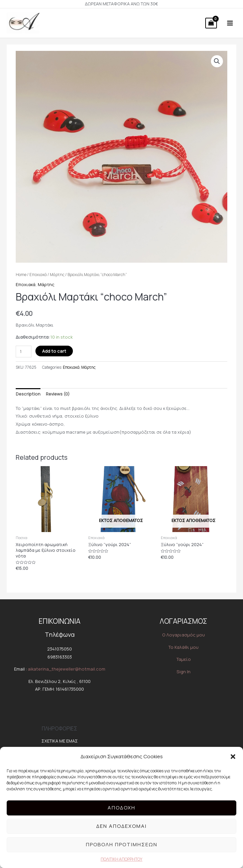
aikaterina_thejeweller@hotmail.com (67, 670)
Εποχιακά (38, 275)
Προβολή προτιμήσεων (122, 844)
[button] (233, 757)
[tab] (28, 395)
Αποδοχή (121, 808)
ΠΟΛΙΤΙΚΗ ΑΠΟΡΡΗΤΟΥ (121, 859)
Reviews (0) (58, 395)
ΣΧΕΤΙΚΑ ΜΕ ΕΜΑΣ (60, 742)
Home (21, 275)
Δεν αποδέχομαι (121, 826)
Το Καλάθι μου (184, 648)
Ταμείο (184, 660)
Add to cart (54, 352)
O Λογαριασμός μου (184, 635)
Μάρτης (57, 275)
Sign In (184, 672)
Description (28, 395)
